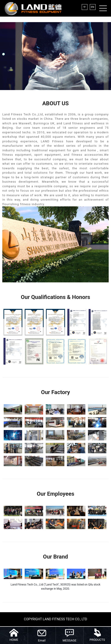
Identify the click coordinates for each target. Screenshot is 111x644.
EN (93, 7)
